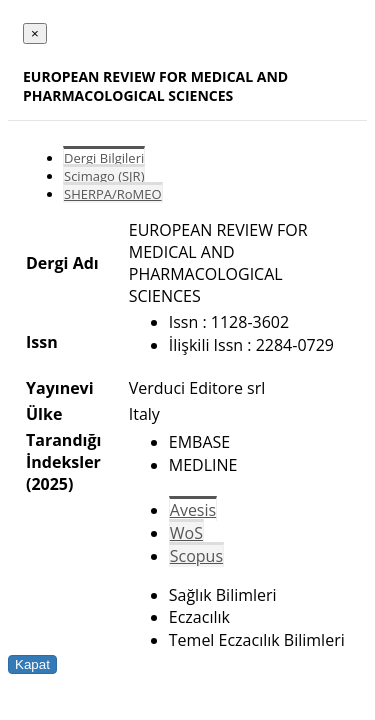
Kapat (32, 664)
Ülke (44, 414)
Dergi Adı (62, 263)
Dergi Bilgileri (104, 158)
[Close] (35, 33)
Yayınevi (60, 388)
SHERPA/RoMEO (113, 194)
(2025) (49, 484)
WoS (186, 533)
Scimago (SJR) (104, 176)
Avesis (193, 510)
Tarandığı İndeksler (63, 451)
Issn (42, 342)
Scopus (196, 556)
